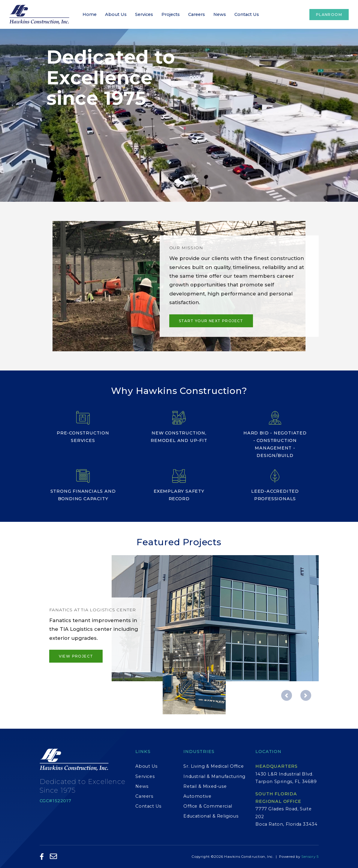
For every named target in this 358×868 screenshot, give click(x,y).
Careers (197, 14)
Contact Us (247, 14)
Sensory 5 (310, 857)
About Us (116, 14)
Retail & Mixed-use (205, 786)
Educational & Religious (211, 816)
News (220, 14)
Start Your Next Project (211, 321)
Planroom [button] (329, 15)
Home (90, 14)
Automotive (197, 796)
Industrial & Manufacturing (214, 776)
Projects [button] (171, 14)
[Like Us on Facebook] (42, 857)
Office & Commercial (208, 806)
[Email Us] (54, 857)
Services (144, 14)
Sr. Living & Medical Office (214, 766)
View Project (76, 656)
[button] (287, 695)
